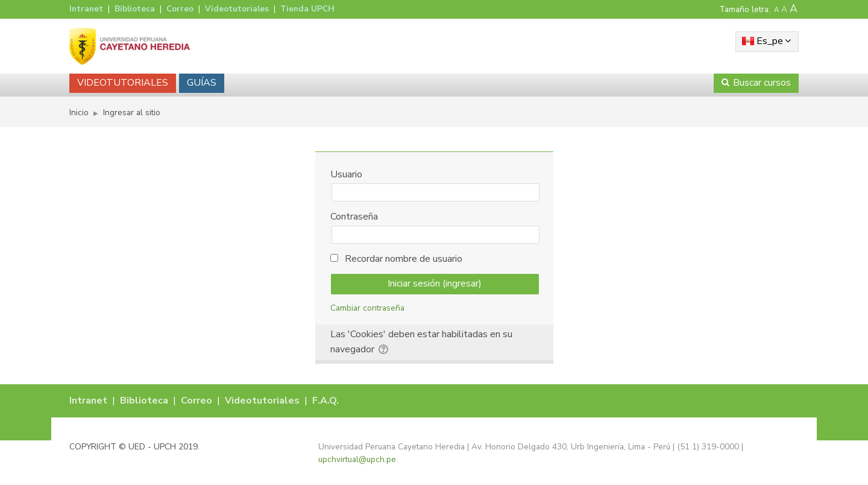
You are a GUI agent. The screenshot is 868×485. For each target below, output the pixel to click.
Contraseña (354, 217)
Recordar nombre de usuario (404, 259)
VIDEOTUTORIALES (123, 83)
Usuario (346, 174)
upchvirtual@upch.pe (357, 459)
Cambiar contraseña (367, 308)
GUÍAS (202, 83)
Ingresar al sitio (132, 113)
